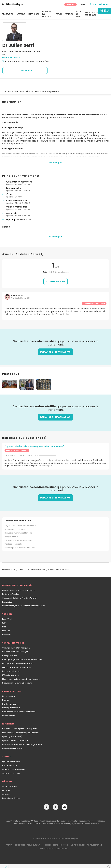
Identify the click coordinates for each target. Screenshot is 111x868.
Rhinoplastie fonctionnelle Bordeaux (18, 653)
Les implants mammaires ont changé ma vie (22, 734)
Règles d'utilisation (35, 835)
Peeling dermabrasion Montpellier (17, 657)
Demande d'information (55, 342)
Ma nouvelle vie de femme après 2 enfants (20, 723)
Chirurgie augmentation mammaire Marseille (22, 649)
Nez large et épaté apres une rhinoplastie (20, 719)
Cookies (48, 835)
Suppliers (6, 784)
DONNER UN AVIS (105, 11)
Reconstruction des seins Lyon (15, 642)
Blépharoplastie (13, 178)
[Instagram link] (47, 797)
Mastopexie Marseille (13, 534)
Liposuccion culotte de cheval (15, 730)
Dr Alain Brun (8, 592)
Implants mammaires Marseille (18, 530)
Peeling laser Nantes (11, 661)
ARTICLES (69, 14)
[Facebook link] (56, 797)
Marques (6, 780)
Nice (4, 617)
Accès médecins (10, 776)
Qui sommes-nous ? (11, 751)
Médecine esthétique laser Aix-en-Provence (21, 669)
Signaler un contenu (11, 763)
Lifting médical (9, 686)
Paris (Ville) (7, 609)
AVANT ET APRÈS (79, 14)
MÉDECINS (21, 14)
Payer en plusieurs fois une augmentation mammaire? (34, 436)
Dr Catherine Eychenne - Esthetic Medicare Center (23, 596)
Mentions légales (78, 835)
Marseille (6, 621)
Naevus (6, 690)
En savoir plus (46, 456)
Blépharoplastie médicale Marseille (20, 537)
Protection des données (15, 835)
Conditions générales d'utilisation (54, 839)
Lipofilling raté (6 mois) (12, 726)
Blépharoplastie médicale (18, 209)
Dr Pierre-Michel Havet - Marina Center (18, 580)
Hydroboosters (9, 705)
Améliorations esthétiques (14, 759)
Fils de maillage (9, 694)
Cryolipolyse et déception (13, 738)
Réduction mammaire (17, 190)
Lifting (9, 184)
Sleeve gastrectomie (11, 698)
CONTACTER (25, 70)
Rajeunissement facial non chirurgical (19, 702)
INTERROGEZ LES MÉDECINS (47, 14)
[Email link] (65, 797)
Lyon (4, 613)
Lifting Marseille (11, 526)
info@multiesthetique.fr (69, 828)
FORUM (59, 14)
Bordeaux (6, 624)
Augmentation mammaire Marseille (20, 515)
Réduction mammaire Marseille (18, 523)
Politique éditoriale (94, 835)
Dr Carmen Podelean (11, 584)
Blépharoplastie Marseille (15, 519)
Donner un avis (56, 271)
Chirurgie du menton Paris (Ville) (16, 638)
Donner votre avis (11, 57)
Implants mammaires (16, 197)
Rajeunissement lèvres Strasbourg (17, 673)
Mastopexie (11, 203)
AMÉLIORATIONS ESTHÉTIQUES (92, 14)
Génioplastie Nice (10, 645)
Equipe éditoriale (9, 755)
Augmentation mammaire (19, 172)
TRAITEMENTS (8, 14)
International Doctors (11, 788)
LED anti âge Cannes (11, 665)
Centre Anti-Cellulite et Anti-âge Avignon (20, 588)
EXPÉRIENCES (34, 14)
